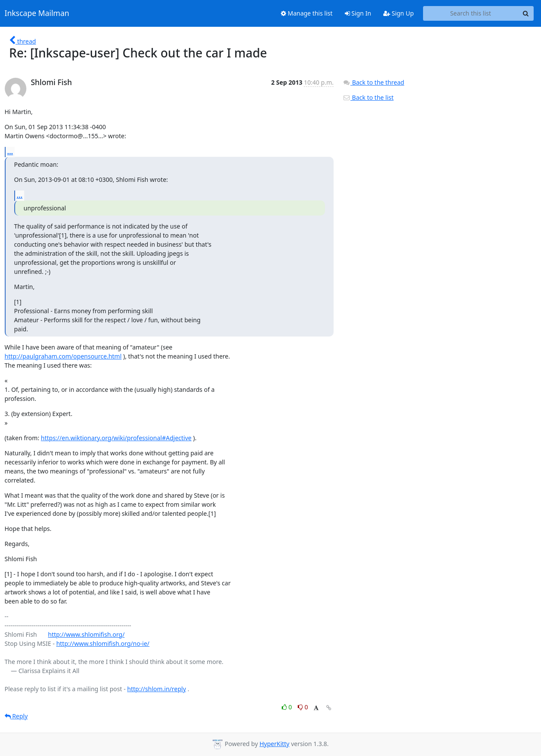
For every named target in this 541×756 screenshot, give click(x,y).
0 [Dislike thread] (303, 707)
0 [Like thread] (288, 707)
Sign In (358, 13)
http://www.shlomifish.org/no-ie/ (103, 643)
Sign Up (399, 13)
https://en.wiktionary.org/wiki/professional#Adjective (116, 438)
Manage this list (307, 13)
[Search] (526, 13)
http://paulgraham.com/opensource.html (63, 356)
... (10, 152)
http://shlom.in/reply (156, 689)
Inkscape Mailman (37, 13)
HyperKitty (274, 744)
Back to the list (368, 97)
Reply (16, 716)
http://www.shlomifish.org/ (86, 634)
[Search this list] (471, 13)
